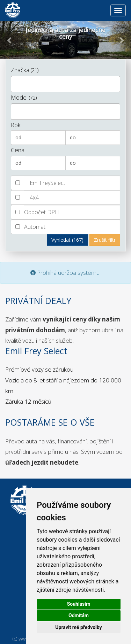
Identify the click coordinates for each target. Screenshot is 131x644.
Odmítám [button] (79, 615)
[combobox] (65, 84)
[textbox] (15, 83)
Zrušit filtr (105, 240)
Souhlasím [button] (79, 604)
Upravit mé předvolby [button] (78, 627)
